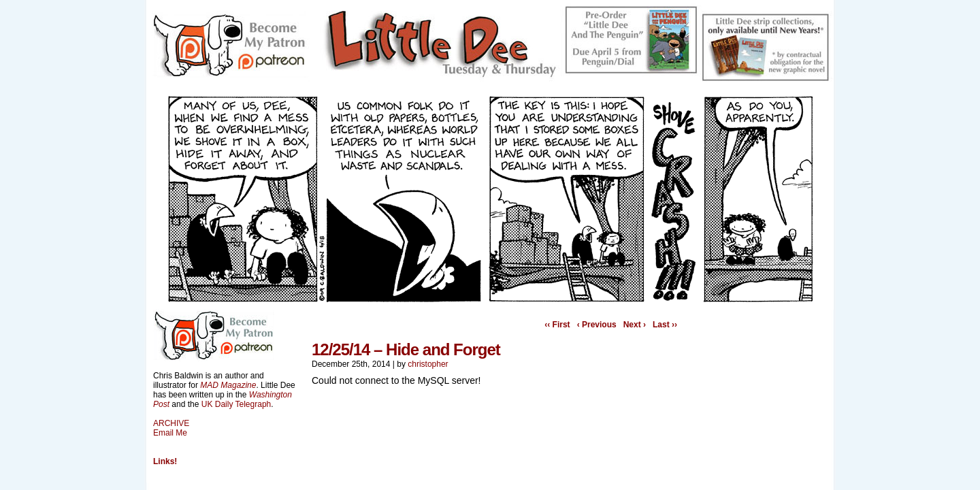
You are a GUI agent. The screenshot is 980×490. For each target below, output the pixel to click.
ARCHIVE (171, 423)
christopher (428, 364)
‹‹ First (557, 325)
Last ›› (665, 325)
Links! (165, 461)
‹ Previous (597, 325)
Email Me (170, 433)
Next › (635, 325)
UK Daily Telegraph (236, 404)
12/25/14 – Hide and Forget (406, 349)
